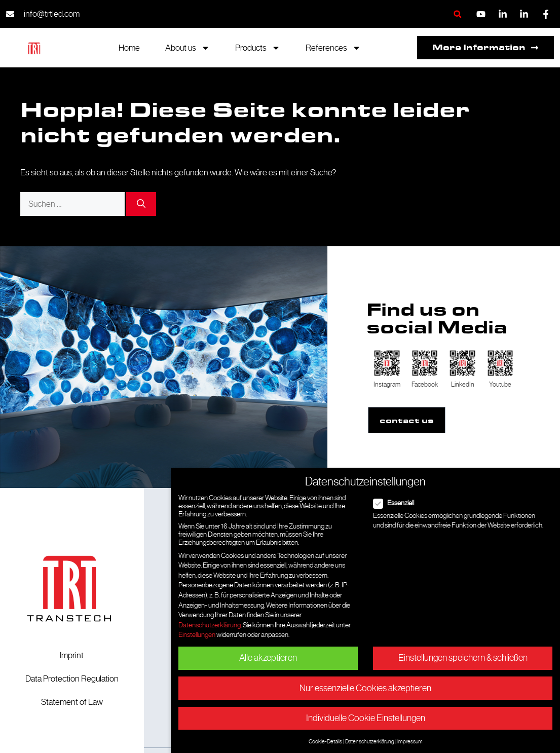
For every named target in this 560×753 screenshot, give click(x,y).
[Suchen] (141, 204)
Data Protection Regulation (72, 678)
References (333, 48)
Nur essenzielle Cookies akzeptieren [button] (365, 688)
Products (258, 48)
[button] (457, 14)
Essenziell (397, 503)
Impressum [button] (410, 741)
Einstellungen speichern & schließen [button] (463, 658)
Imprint (72, 655)
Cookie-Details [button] (325, 741)
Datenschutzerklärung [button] (370, 741)
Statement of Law (72, 701)
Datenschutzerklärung (210, 625)
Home (129, 48)
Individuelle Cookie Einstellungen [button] (366, 718)
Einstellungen (197, 634)
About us (188, 48)
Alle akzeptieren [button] (268, 658)
